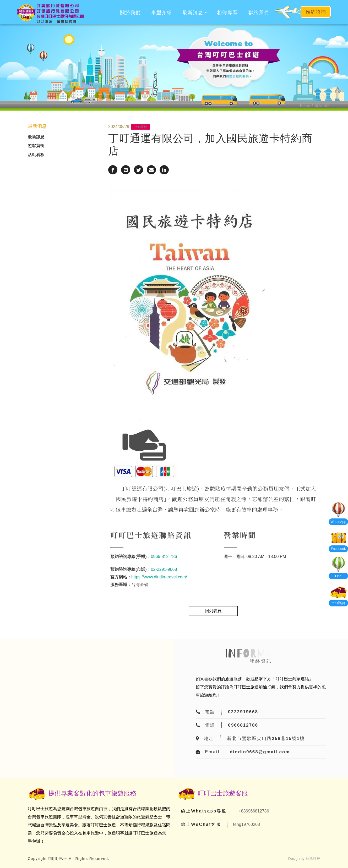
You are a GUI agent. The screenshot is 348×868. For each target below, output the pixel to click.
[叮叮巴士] (50, 13)
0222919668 (243, 712)
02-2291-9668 (164, 569)
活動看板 (36, 155)
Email (212, 752)
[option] (174, 68)
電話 (210, 712)
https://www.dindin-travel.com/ (159, 577)
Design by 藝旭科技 (304, 859)
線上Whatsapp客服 (204, 811)
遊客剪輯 (36, 146)
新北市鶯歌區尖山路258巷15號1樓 (266, 739)
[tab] (56, 137)
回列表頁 (213, 611)
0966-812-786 (164, 557)
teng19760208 (247, 824)
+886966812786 (254, 811)
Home (305, 106)
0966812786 (243, 725)
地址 (209, 739)
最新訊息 (36, 137)
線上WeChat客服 (201, 824)
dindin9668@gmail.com (260, 752)
